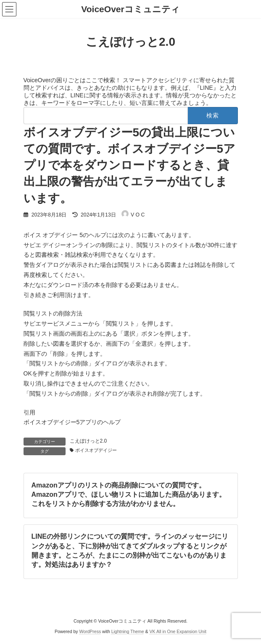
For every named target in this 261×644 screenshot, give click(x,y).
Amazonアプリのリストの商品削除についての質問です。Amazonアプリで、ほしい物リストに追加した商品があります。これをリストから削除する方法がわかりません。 (128, 494)
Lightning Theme (128, 631)
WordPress (90, 631)
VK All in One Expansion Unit (178, 631)
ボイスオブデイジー (96, 450)
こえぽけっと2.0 (88, 441)
